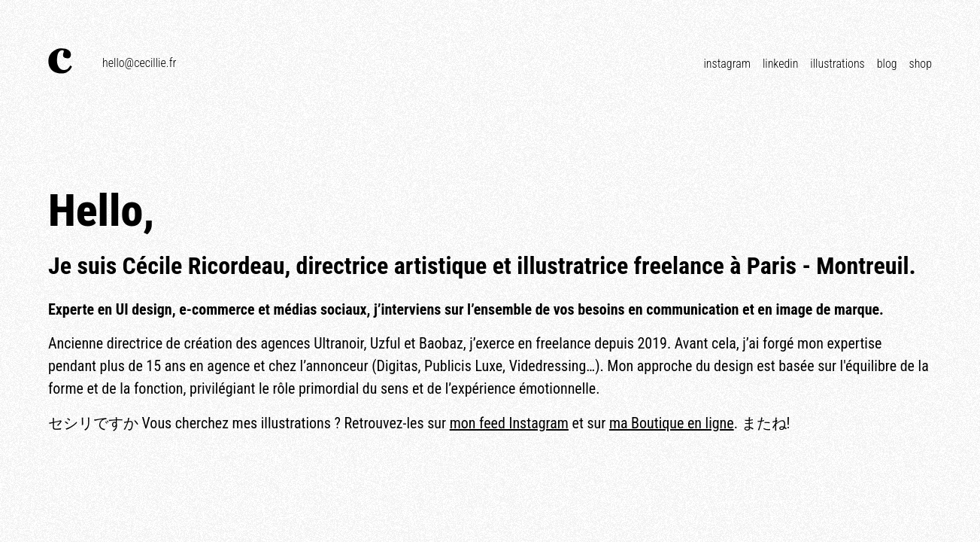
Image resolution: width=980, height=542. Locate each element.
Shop (921, 64)
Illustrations (837, 64)
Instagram (727, 64)
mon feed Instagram (509, 423)
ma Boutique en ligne (672, 423)
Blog (887, 64)
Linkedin (780, 64)
